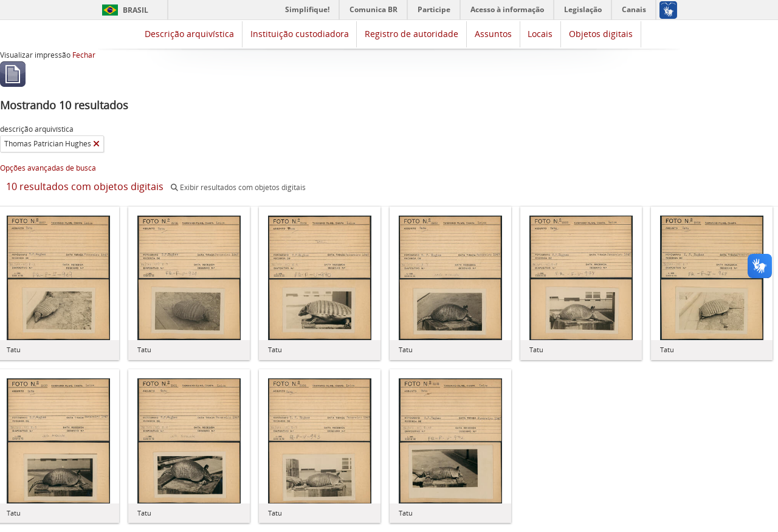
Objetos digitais (601, 34)
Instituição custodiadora (300, 34)
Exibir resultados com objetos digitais (238, 187)
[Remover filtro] (96, 144)
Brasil (136, 10)
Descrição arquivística (189, 34)
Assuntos (493, 34)
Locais (540, 34)
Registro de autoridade (411, 34)
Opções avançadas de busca (48, 168)
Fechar (84, 55)
